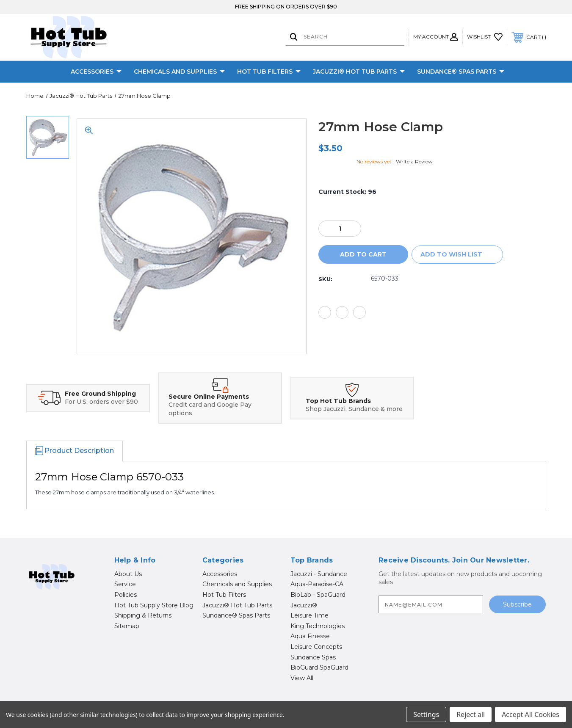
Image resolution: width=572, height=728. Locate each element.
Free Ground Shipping (100, 394)
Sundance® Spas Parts (461, 72)
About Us (128, 574)
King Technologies (318, 626)
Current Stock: (347, 192)
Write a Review (414, 161)
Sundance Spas (313, 657)
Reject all (471, 714)
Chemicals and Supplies (179, 72)
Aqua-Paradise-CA (317, 584)
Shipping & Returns (143, 615)
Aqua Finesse (310, 636)
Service (125, 584)
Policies (126, 595)
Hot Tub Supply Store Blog (154, 605)
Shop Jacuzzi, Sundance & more (354, 409)
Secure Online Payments (209, 397)
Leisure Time (309, 615)
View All (302, 678)
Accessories (96, 72)
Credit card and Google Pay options (210, 409)
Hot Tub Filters (269, 72)
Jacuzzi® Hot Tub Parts (359, 72)
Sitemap (127, 626)
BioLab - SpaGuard (318, 595)
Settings (426, 714)
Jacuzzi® (304, 605)
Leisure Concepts (316, 647)
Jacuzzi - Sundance (319, 574)
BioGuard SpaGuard (319, 667)
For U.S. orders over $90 (101, 402)
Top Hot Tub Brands (338, 401)
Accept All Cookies (531, 714)
